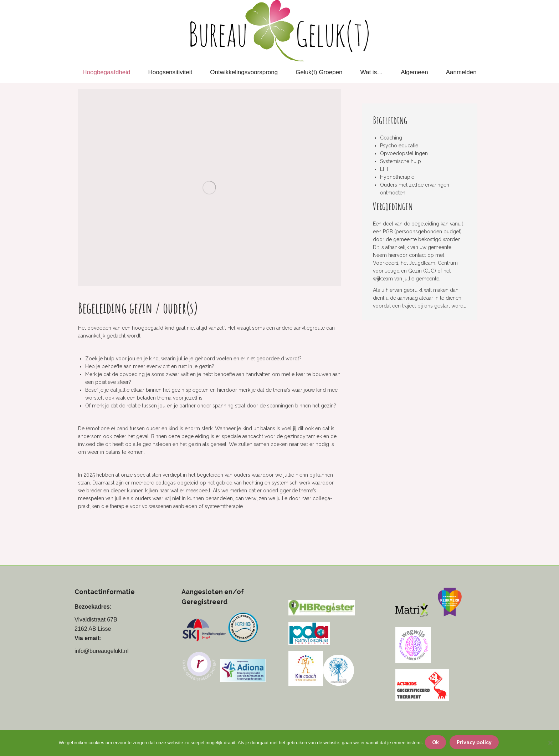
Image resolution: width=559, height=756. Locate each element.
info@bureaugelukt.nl (101, 651)
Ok (437, 744)
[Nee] (550, 744)
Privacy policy (476, 744)
